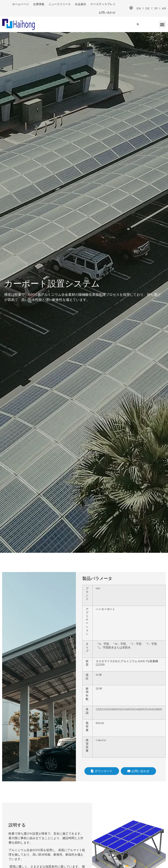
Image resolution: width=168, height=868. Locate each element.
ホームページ (21, 4)
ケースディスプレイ (103, 4)
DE (147, 8)
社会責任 (81, 4)
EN (139, 8)
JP (156, 8)
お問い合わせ (107, 12)
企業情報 (39, 4)
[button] (162, 24)
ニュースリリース (60, 4)
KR (164, 8)
